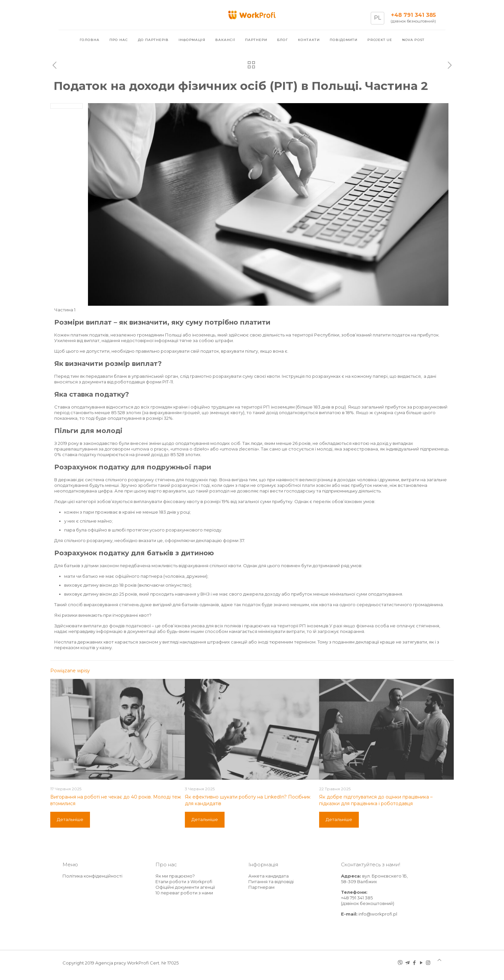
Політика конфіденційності (92, 876)
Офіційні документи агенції (185, 887)
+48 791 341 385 (357, 898)
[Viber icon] (400, 963)
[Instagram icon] (428, 963)
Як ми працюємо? (175, 876)
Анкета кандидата (269, 876)
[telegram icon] (407, 963)
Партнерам (261, 887)
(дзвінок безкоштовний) (413, 21)
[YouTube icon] (421, 963)
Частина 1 (65, 310)
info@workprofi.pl (378, 914)
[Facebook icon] (414, 963)
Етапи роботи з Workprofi (184, 882)
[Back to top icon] (439, 960)
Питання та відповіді (271, 882)
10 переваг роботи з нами (184, 893)
